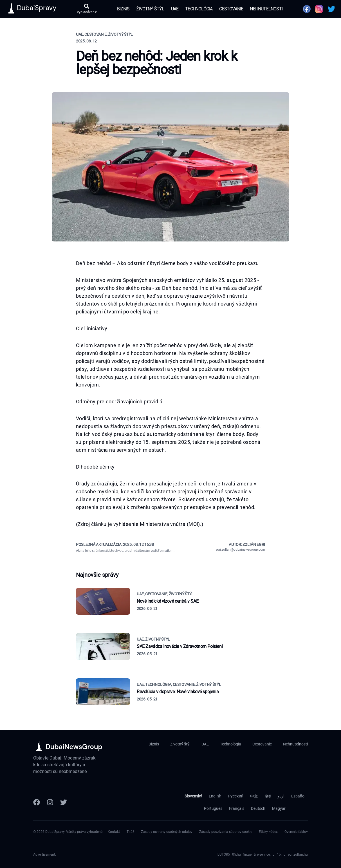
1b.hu (281, 855)
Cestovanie (231, 9)
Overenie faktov (296, 832)
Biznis (123, 9)
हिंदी (268, 796)
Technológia (199, 9)
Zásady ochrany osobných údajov (167, 832)
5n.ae (247, 855)
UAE (175, 9)
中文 (254, 796)
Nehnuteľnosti (266, 9)
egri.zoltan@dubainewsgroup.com (241, 550)
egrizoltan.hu (298, 855)
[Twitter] (64, 802)
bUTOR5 (224, 855)
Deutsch (258, 808)
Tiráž (130, 832)
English (215, 796)
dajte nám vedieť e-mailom (154, 551)
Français (237, 808)
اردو (281, 796)
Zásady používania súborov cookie (226, 832)
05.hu (236, 855)
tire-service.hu (264, 855)
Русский (236, 796)
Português (213, 808)
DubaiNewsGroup (74, 747)
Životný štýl (150, 9)
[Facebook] (37, 802)
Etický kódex (268, 832)
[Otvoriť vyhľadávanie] (87, 9)
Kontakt (114, 832)
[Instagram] (50, 802)
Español (298, 796)
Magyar (279, 808)
